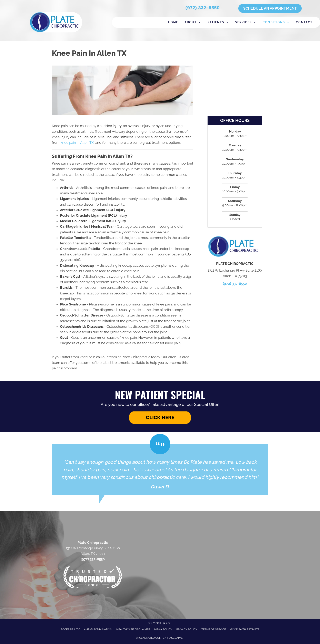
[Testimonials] (160, 470)
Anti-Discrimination (98, 629)
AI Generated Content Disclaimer (160, 638)
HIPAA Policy (163, 629)
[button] (160, 418)
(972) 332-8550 (202, 8)
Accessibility (70, 629)
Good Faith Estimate (245, 629)
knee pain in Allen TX (77, 143)
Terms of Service (214, 629)
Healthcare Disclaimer (133, 629)
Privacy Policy (187, 629)
